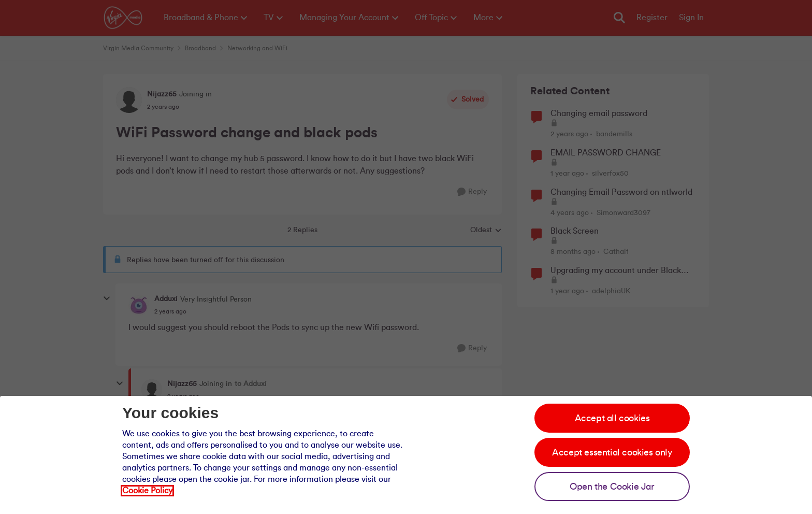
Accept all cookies (612, 418)
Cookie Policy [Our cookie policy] (147, 491)
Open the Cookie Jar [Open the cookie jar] (612, 487)
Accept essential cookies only (612, 452)
